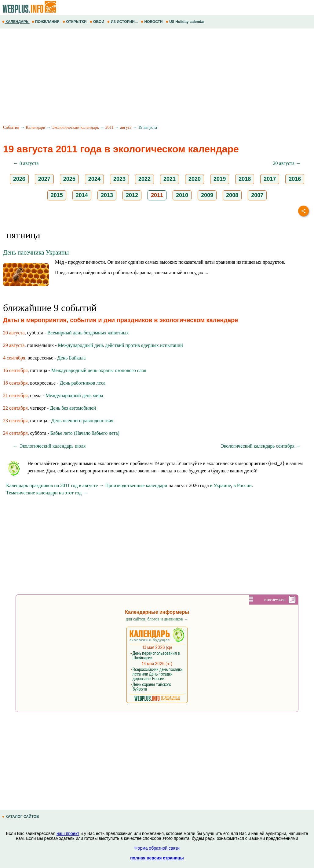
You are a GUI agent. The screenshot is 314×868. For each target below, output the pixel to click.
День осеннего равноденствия (82, 421)
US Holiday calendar (186, 22)
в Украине (221, 485)
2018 (245, 179)
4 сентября (14, 358)
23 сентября (15, 421)
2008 (232, 195)
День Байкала (72, 358)
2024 (94, 179)
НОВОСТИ (152, 22)
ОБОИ (98, 22)
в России (243, 485)
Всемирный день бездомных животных (88, 333)
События (11, 127)
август (126, 127)
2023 (119, 179)
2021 (170, 179)
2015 (57, 195)
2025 (69, 179)
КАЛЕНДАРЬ (16, 22)
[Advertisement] (157, 77)
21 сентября (15, 395)
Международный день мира (74, 395)
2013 (107, 195)
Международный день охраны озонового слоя (99, 370)
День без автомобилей (73, 408)
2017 (270, 179)
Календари (35, 127)
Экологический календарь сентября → (261, 446)
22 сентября (15, 408)
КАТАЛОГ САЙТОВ (21, 817)
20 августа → (287, 163)
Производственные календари (136, 485)
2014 (82, 195)
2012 (132, 195)
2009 (207, 195)
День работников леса (83, 383)
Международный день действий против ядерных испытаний (120, 345)
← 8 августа (26, 163)
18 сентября (15, 383)
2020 (195, 179)
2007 (257, 195)
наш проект (68, 833)
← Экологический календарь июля (49, 446)
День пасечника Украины (36, 252)
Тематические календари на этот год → (47, 493)
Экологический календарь (75, 127)
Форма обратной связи (157, 848)
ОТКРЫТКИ (75, 22)
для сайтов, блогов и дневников (157, 619)
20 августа (14, 333)
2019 (220, 179)
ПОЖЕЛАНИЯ (46, 22)
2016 (295, 179)
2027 (44, 179)
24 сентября (15, 433)
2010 (182, 195)
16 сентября (15, 370)
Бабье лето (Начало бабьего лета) (85, 433)
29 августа (14, 345)
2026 (19, 179)
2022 (144, 179)
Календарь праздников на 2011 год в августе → (55, 485)
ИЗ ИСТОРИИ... (123, 22)
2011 (110, 127)
